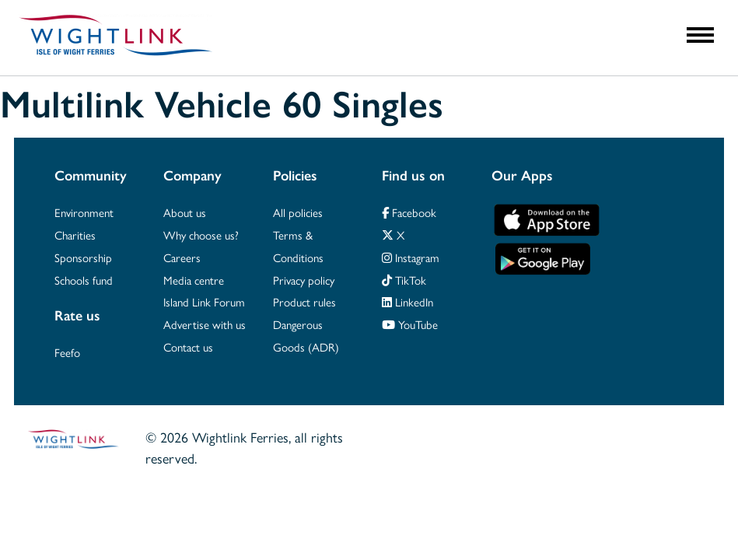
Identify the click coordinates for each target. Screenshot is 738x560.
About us (185, 213)
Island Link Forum (204, 303)
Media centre (194, 281)
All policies (298, 213)
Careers (182, 258)
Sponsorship (83, 258)
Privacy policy (304, 281)
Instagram (411, 258)
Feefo (67, 353)
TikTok (404, 281)
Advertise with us (205, 325)
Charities (75, 236)
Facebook (409, 213)
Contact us (188, 348)
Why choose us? (201, 236)
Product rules (304, 303)
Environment (84, 213)
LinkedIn (407, 303)
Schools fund (84, 281)
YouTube (410, 325)
